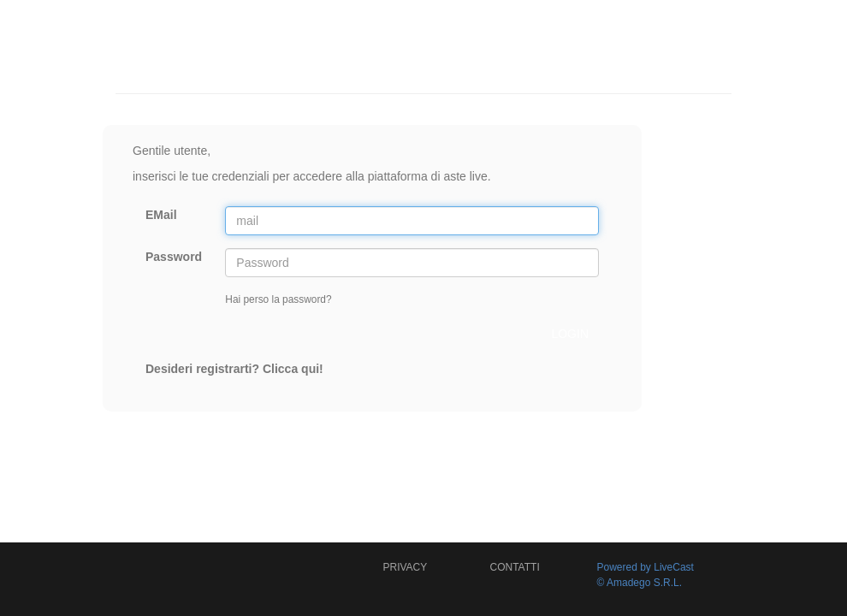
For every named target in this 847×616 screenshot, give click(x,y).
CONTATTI (515, 567)
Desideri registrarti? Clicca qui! (234, 369)
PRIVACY (406, 567)
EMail (161, 215)
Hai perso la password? (278, 299)
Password (174, 257)
